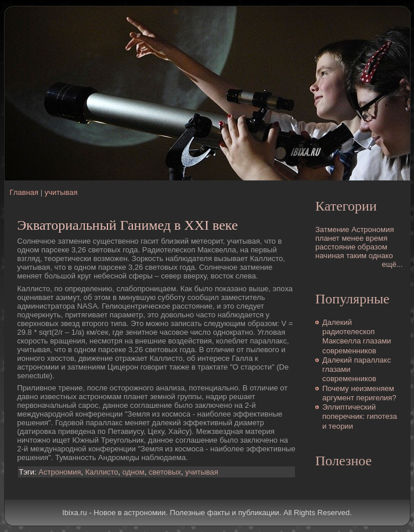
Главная (24, 192)
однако (381, 256)
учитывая (61, 192)
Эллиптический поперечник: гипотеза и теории (360, 417)
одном (134, 472)
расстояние (335, 247)
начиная (330, 256)
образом (372, 247)
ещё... (393, 264)
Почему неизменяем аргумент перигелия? (359, 393)
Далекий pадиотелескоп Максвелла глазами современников (357, 336)
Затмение (332, 229)
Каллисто (102, 472)
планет (327, 238)
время (377, 238)
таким (356, 256)
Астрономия (60, 472)
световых (165, 472)
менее (352, 238)
